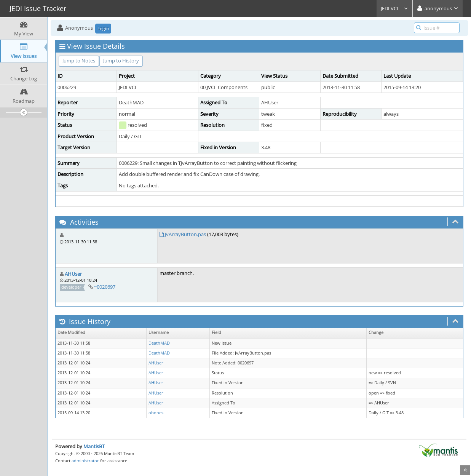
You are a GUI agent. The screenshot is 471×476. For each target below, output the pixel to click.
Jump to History (121, 61)
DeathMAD (159, 343)
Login (103, 28)
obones (156, 413)
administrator (85, 461)
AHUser (73, 274)
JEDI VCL (394, 8)
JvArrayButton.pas (185, 234)
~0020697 (105, 287)
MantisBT (94, 446)
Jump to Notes (79, 61)
